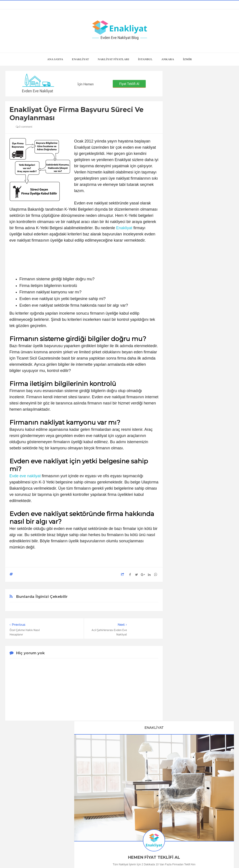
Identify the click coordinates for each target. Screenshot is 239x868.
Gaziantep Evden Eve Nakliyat (198, 742)
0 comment (24, 127)
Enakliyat (124, 228)
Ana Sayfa (55, 59)
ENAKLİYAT (81, 59)
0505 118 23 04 (183, 198)
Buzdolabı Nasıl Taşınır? (201, 396)
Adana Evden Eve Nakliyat (195, 726)
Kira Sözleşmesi (201, 654)
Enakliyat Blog (114, 856)
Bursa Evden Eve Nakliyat (195, 711)
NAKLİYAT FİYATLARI (113, 59)
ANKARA (168, 59)
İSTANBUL (145, 59)
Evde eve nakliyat (25, 476)
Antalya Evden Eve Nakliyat (196, 719)
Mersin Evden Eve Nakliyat (195, 734)
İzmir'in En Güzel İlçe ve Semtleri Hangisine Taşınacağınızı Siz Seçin (201, 460)
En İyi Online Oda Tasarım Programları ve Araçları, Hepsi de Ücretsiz (201, 331)
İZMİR (187, 59)
